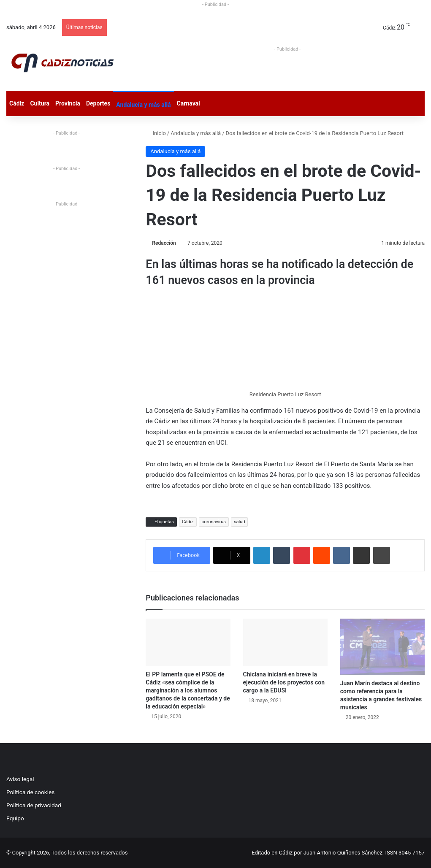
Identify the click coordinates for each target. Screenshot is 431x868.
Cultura (40, 103)
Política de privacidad (34, 805)
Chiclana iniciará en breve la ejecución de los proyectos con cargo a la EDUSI (284, 682)
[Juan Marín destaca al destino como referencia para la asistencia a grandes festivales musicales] (382, 647)
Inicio (156, 133)
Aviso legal (20, 779)
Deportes (98, 103)
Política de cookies (30, 792)
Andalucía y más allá (143, 105)
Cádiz (17, 103)
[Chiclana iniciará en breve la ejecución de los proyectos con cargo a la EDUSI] (285, 642)
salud (240, 522)
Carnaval (188, 103)
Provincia (68, 103)
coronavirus (214, 522)
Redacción (164, 243)
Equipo (15, 818)
